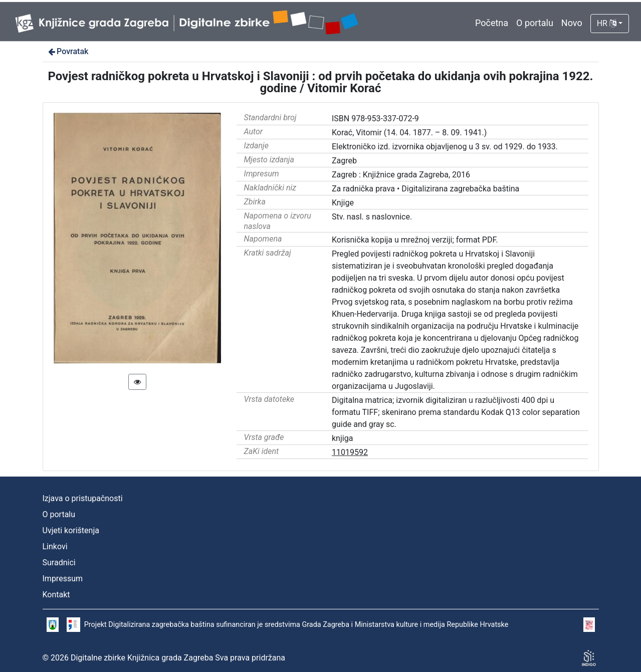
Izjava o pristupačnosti (83, 498)
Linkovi (55, 546)
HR (607, 23)
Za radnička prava (363, 189)
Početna (492, 23)
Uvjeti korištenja (71, 530)
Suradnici (59, 563)
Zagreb (344, 161)
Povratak (68, 51)
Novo (572, 23)
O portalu (535, 23)
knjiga (342, 438)
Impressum (63, 579)
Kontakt (56, 595)
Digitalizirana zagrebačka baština (460, 189)
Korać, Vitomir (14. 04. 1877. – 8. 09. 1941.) (409, 133)
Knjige (343, 203)
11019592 (350, 452)
